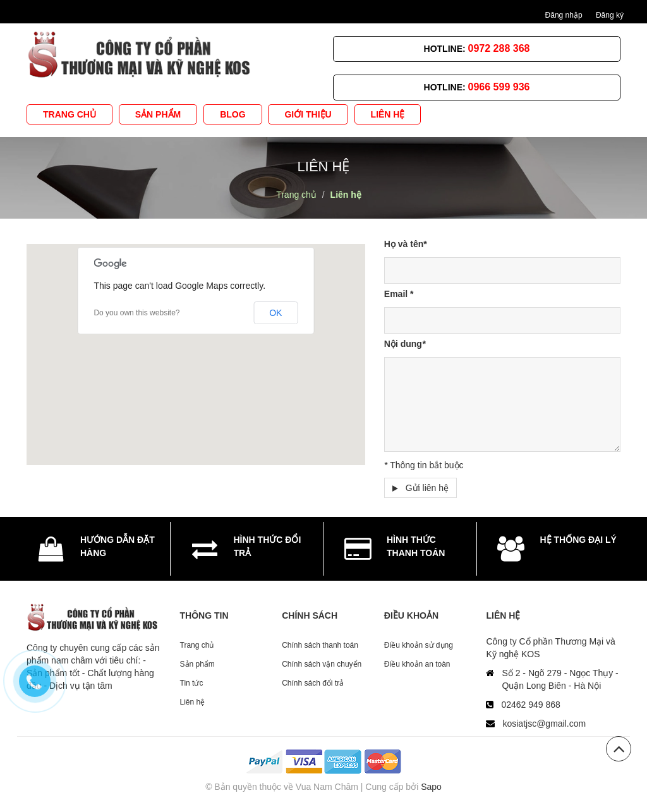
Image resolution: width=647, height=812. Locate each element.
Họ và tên (406, 244)
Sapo (431, 787)
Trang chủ (197, 645)
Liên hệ (193, 702)
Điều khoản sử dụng (419, 645)
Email (399, 294)
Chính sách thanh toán (320, 645)
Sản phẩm (197, 664)
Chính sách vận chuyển (322, 664)
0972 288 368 (499, 48)
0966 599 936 (499, 87)
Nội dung (405, 344)
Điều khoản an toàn (417, 664)
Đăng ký (610, 15)
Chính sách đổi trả (313, 683)
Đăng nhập (564, 15)
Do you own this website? (136, 313)
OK (275, 313)
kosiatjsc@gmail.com (544, 724)
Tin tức (192, 683)
